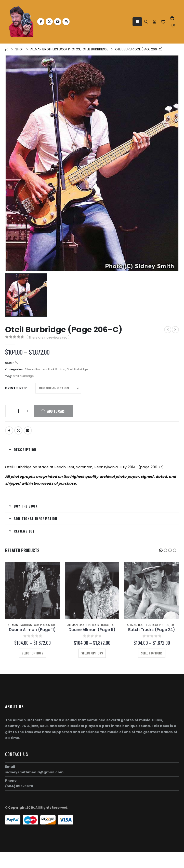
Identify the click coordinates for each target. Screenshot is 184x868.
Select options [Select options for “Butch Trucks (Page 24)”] (152, 653)
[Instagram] (66, 22)
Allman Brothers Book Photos (45, 369)
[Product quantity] (18, 411)
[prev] (168, 330)
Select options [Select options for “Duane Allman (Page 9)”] (92, 653)
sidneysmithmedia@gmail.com (34, 772)
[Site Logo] (21, 22)
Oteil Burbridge (77, 369)
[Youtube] (58, 22)
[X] (49, 22)
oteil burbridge (23, 376)
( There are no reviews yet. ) (48, 337)
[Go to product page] (32, 590)
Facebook (9, 430)
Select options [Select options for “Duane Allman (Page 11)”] (32, 653)
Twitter (18, 430)
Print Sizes (15, 388)
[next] (175, 330)
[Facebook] (41, 22)
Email (28, 430)
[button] (137, 22)
